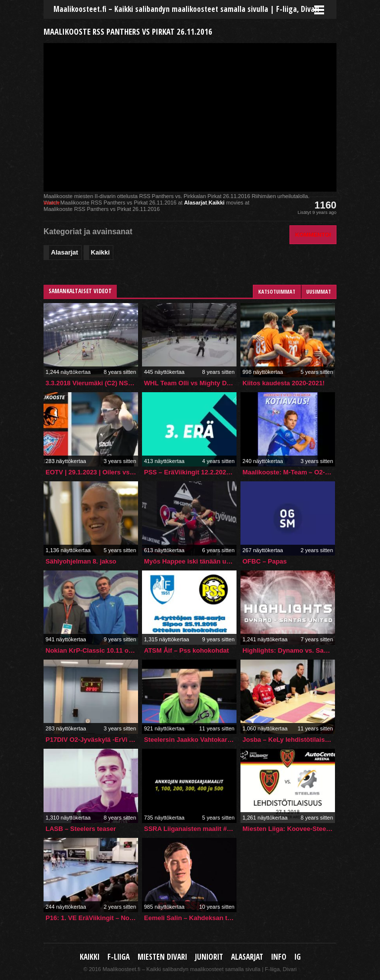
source (52, 203)
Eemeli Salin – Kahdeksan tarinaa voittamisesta (190, 918)
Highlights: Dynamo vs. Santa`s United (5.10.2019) (289, 650)
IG (298, 957)
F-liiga (119, 957)
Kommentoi (313, 234)
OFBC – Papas (265, 561)
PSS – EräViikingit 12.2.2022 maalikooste (190, 472)
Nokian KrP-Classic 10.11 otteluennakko (92, 650)
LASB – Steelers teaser (81, 829)
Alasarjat (195, 203)
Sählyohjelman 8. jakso (81, 561)
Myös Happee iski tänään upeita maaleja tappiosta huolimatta (190, 561)
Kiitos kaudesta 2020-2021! (284, 383)
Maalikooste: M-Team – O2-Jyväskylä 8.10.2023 (289, 472)
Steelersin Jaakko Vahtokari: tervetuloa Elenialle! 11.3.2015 (190, 740)
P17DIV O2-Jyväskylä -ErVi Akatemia (92, 740)
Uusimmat (319, 291)
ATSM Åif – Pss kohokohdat (187, 650)
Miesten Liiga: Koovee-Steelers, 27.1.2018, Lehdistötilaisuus (289, 829)
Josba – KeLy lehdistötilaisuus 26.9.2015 (289, 740)
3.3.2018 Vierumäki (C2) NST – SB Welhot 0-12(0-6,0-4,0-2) (92, 383)
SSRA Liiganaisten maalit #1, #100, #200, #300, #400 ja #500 (190, 829)
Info (279, 957)
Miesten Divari (162, 957)
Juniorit (209, 957)
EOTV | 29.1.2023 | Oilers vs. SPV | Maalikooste (92, 472)
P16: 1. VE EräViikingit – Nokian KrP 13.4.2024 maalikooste (92, 918)
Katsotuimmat (277, 291)
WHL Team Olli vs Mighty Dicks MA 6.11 (190, 383)
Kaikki (216, 203)
